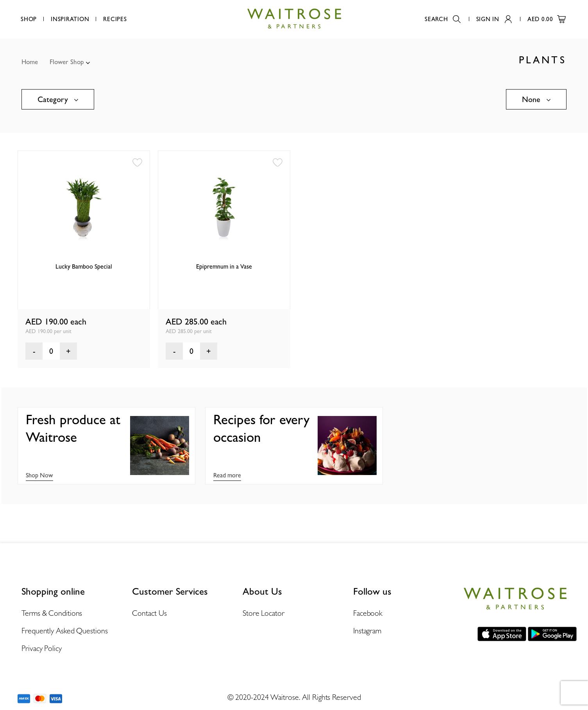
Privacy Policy (42, 648)
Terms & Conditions (52, 613)
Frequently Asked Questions (64, 631)
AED (547, 19)
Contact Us (149, 613)
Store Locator (264, 613)
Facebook (368, 613)
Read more (227, 475)
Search (443, 19)
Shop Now (39, 475)
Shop (29, 19)
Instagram (367, 631)
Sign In (494, 19)
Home (30, 62)
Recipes (115, 19)
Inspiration (70, 19)
